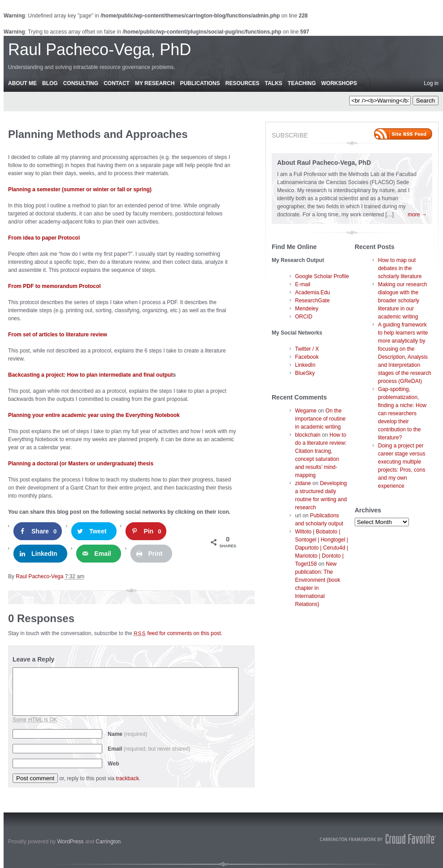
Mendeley (307, 309)
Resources (242, 83)
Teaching (302, 83)
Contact (117, 83)
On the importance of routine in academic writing (320, 419)
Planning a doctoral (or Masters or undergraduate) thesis (81, 464)
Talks (274, 83)
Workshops (339, 83)
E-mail (303, 284)
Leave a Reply (33, 659)
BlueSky (305, 373)
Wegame (306, 411)
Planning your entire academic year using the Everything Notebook (94, 415)
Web (113, 764)
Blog (50, 83)
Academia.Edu (313, 292)
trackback (128, 778)
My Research (155, 83)
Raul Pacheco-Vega (39, 576)
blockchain (308, 435)
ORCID (304, 317)
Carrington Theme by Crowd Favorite (378, 839)
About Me (22, 83)
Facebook (307, 357)
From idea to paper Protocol (44, 238)
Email (149, 749)
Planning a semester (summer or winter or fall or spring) (80, 189)
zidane (303, 483)
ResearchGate (312, 301)
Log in (431, 83)
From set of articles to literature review (58, 335)
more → (417, 215)
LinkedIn (305, 365)
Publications (200, 83)
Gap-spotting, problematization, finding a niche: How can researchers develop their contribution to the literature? (402, 413)
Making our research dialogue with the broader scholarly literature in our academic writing (402, 301)
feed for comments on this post (177, 633)
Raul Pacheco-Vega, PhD (100, 49)
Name (127, 734)
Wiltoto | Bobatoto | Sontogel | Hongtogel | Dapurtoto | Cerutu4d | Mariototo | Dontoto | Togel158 (321, 548)
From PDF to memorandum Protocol (54, 286)
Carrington (108, 842)
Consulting (81, 83)
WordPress (70, 842)
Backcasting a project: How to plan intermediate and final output (90, 375)
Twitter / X (307, 349)
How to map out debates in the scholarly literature (400, 268)
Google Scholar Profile (322, 276)
